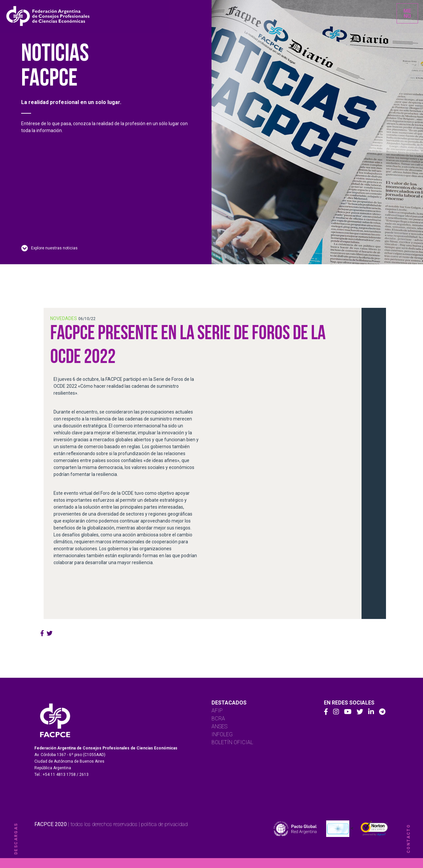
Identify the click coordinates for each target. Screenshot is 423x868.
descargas (16, 839)
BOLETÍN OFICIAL (232, 742)
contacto (408, 839)
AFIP (217, 711)
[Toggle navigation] (407, 13)
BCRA (218, 719)
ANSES (219, 726)
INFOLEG (222, 734)
